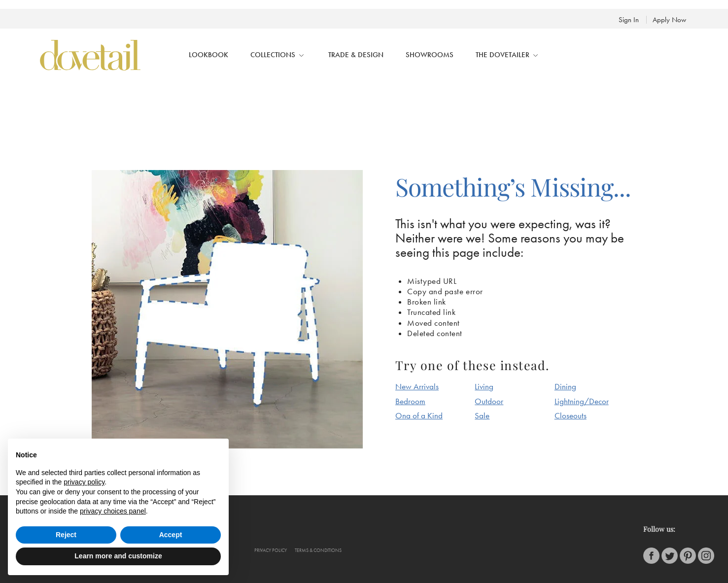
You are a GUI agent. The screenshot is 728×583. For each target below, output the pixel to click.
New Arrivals (417, 386)
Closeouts (571, 415)
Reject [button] (66, 535)
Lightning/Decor (582, 401)
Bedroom (410, 401)
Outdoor (489, 401)
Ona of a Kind (419, 415)
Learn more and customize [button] (118, 556)
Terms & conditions (318, 550)
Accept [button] (171, 535)
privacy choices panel (113, 511)
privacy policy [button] (84, 482)
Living (484, 386)
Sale (482, 415)
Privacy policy (271, 550)
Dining (565, 386)
